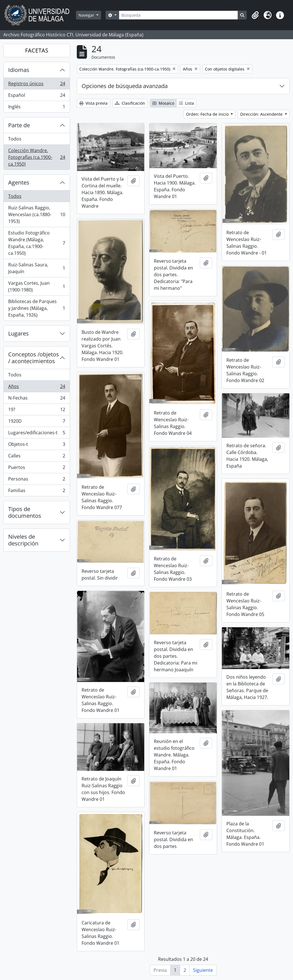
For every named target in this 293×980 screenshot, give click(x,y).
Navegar (87, 15)
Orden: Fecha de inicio (208, 114)
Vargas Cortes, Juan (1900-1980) (37, 286)
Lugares (18, 333)
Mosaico (163, 103)
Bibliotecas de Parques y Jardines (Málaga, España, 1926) (37, 308)
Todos (15, 139)
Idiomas (19, 70)
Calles (37, 457)
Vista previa (93, 103)
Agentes (19, 182)
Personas (37, 480)
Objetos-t (37, 445)
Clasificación (130, 103)
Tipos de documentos (25, 512)
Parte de (19, 125)
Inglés (37, 108)
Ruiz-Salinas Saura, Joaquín (37, 268)
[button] (255, 15)
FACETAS (37, 50)
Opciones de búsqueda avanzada (125, 86)
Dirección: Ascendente (262, 114)
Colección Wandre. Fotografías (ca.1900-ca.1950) (37, 157)
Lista (186, 103)
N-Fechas (37, 399)
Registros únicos (37, 85)
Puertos (37, 469)
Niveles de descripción (23, 540)
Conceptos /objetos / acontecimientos (34, 358)
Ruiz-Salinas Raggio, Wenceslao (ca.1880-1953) (37, 214)
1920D (37, 422)
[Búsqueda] (178, 15)
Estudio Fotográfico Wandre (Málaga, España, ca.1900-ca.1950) (37, 243)
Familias (37, 492)
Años (37, 388)
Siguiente (203, 970)
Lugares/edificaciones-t (37, 434)
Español (37, 96)
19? (37, 411)
